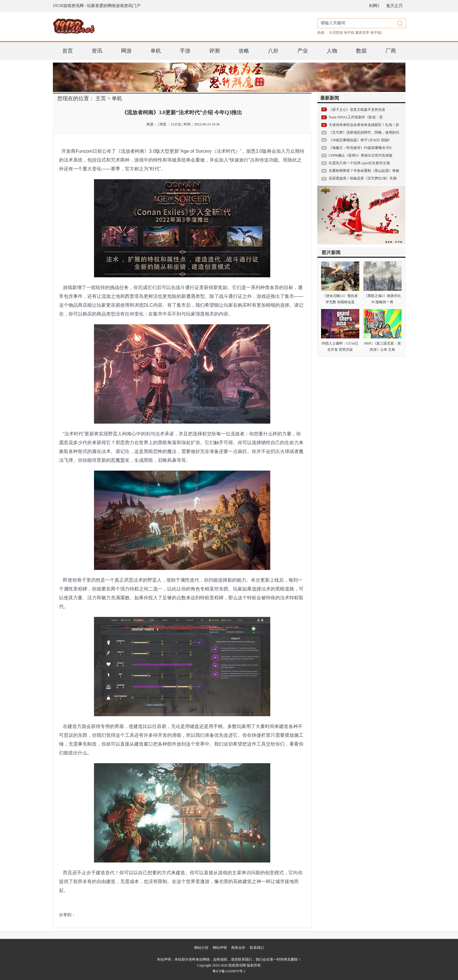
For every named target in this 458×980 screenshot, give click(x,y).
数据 (361, 51)
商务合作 (238, 948)
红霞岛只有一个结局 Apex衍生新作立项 (359, 163)
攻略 (244, 51)
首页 (68, 51)
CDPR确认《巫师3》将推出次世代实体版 (361, 155)
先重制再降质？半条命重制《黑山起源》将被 (364, 171)
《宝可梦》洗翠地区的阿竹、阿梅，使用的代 (364, 132)
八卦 (273, 51)
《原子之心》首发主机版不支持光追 (357, 110)
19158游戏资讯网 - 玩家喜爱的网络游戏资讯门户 (97, 6)
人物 (332, 51)
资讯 (97, 51)
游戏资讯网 (237, 965)
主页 (101, 98)
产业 (303, 51)
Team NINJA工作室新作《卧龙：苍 (356, 117)
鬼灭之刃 (394, 6)
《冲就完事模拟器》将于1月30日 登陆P (359, 140)
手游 (185, 51)
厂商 (391, 51)
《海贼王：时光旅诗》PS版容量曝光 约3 (360, 148)
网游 (126, 51)
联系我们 (257, 948)
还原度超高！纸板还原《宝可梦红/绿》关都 (363, 178)
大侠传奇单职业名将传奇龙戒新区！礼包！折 (364, 125)
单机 (156, 51)
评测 (214, 51)
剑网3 (374, 6)
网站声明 (220, 948)
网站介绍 (201, 948)
